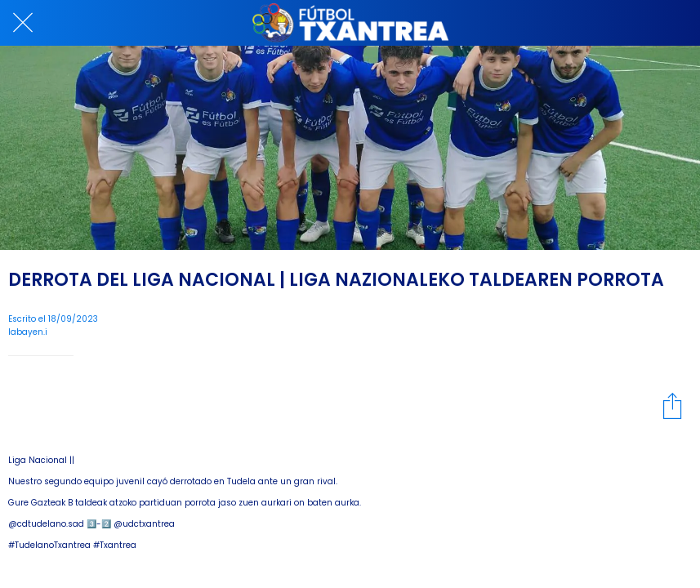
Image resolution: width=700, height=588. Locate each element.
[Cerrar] (23, 23)
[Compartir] (672, 405)
